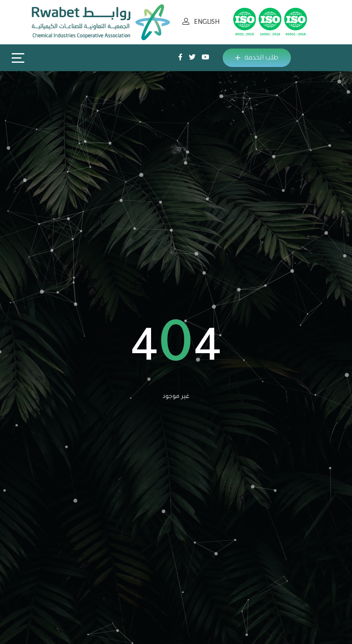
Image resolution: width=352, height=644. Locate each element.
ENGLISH (207, 22)
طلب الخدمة (257, 58)
